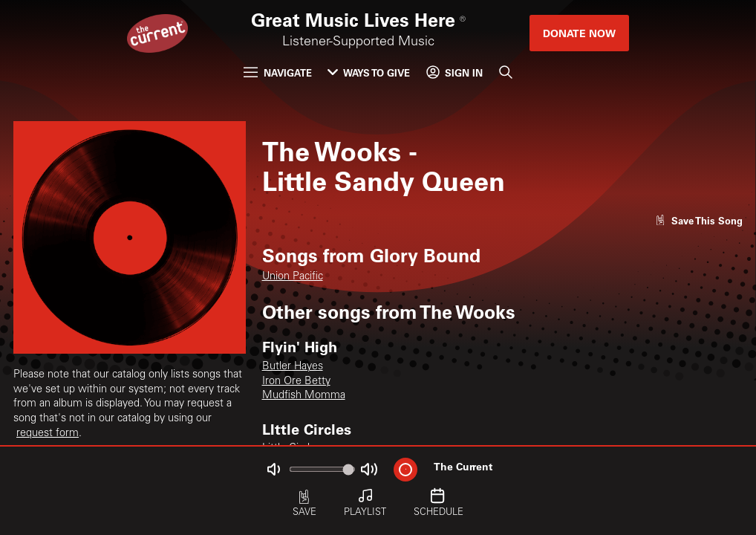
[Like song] (699, 220)
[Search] (505, 72)
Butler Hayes (293, 367)
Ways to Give (369, 72)
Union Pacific (293, 277)
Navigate (277, 72)
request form (48, 434)
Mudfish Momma (304, 396)
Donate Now (579, 33)
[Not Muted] (274, 469)
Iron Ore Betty (296, 382)
